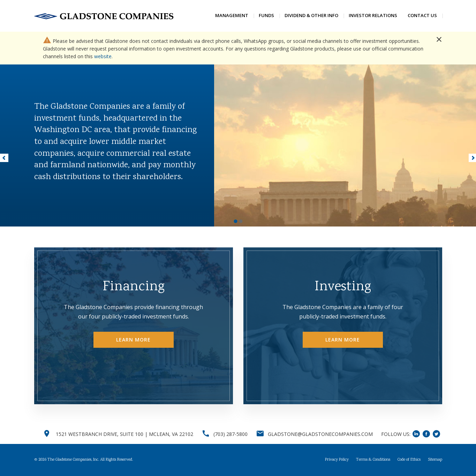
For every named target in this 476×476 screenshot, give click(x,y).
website (103, 56)
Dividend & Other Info (311, 15)
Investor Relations (373, 15)
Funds (266, 15)
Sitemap (435, 460)
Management (232, 15)
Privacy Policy (337, 460)
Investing (343, 287)
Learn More (134, 340)
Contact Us (422, 15)
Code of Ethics (409, 460)
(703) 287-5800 (231, 434)
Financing (134, 287)
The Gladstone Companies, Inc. (73, 460)
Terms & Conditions (373, 460)
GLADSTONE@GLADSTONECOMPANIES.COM (320, 434)
